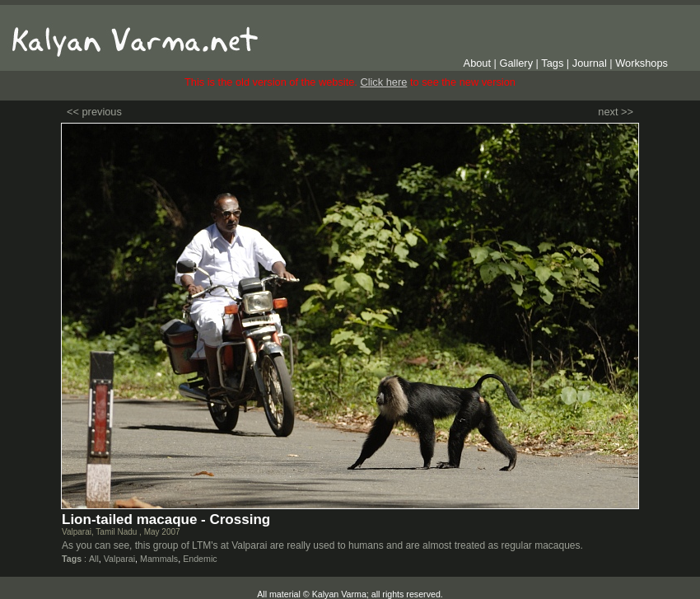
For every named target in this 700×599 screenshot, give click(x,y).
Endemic (200, 559)
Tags (552, 63)
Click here (383, 82)
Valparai (119, 559)
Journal (590, 63)
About (477, 63)
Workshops (642, 63)
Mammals (159, 559)
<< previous (94, 112)
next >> (616, 112)
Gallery (517, 63)
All (94, 559)
